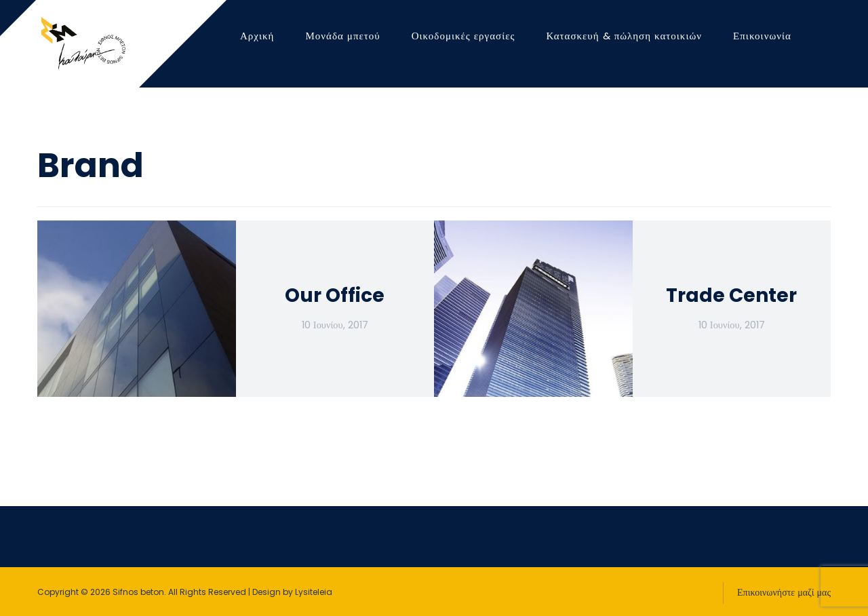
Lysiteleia (314, 592)
